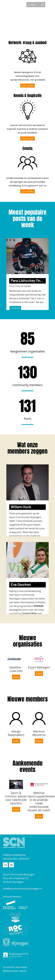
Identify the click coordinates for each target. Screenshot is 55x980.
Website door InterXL (15, 971)
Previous (2, 268)
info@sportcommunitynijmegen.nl (23, 888)
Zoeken (42, 5)
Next (53, 268)
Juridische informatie (15, 967)
